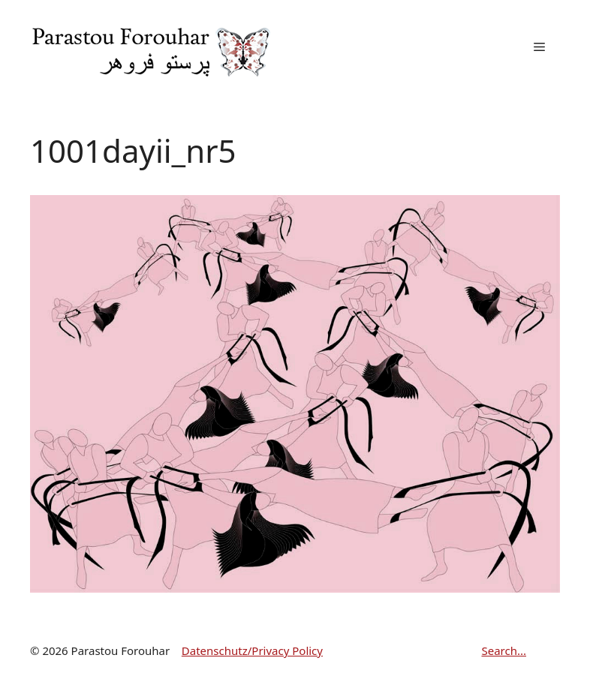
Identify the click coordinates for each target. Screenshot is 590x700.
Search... (504, 650)
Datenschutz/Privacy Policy (252, 650)
